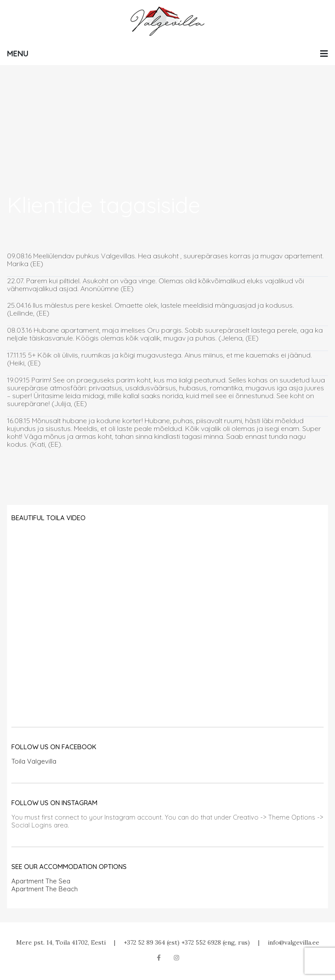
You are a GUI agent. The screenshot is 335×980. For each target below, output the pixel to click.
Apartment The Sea (41, 881)
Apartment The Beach (45, 889)
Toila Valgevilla (34, 761)
